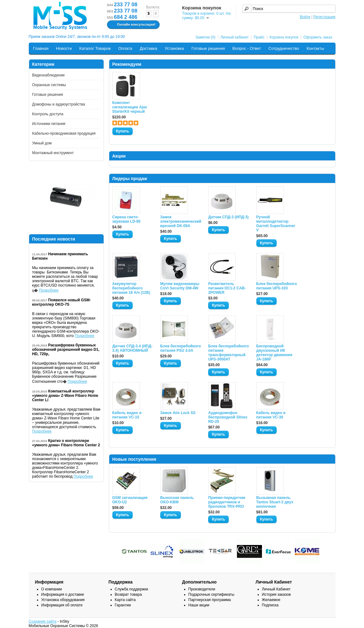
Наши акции (199, 605)
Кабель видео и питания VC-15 (127, 415)
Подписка (270, 605)
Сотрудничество (284, 48)
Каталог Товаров (95, 48)
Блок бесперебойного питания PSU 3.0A (181, 348)
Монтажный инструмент (53, 153)
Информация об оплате (62, 605)
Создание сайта (43, 621)
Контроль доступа (48, 114)
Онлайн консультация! (133, 25)
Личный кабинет (234, 37)
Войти (305, 17)
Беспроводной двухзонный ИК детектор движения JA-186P (274, 353)
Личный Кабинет (276, 589)
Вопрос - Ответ (247, 48)
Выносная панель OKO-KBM (177, 500)
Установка (174, 48)
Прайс (259, 37)
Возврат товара (128, 594)
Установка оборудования (63, 600)
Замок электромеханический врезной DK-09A (181, 221)
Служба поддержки (132, 589)
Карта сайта (125, 600)
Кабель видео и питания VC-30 (271, 415)
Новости (64, 48)
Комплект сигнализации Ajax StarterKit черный (130, 107)
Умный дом (42, 143)
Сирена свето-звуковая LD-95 (126, 219)
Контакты (315, 48)
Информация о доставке (63, 594)
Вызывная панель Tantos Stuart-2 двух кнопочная (275, 502)
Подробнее (49, 290)
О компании (52, 589)
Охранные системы (49, 85)
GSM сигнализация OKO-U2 (130, 500)
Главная (41, 48)
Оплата (125, 48)
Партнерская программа (210, 600)
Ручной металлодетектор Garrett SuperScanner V (276, 224)
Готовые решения (208, 48)
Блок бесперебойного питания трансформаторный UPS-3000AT (228, 353)
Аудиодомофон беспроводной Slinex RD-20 (228, 417)
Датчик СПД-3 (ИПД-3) (228, 217)
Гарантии (123, 605)
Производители (202, 589)
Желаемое (271, 600)
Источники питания (49, 124)
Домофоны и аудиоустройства (59, 104)
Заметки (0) (205, 37)
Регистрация (324, 17)
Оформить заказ (318, 37)
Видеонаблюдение (49, 75)
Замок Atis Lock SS (178, 413)
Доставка (148, 48)
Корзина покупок (284, 37)
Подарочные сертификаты (211, 594)
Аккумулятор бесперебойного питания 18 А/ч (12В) (131, 288)
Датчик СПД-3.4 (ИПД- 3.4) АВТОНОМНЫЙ (132, 348)
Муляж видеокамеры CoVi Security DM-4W (180, 286)
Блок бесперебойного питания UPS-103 (277, 286)
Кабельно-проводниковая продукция (64, 133)
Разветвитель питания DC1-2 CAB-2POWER (227, 288)
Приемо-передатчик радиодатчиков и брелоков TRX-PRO (227, 502)
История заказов (277, 594)
